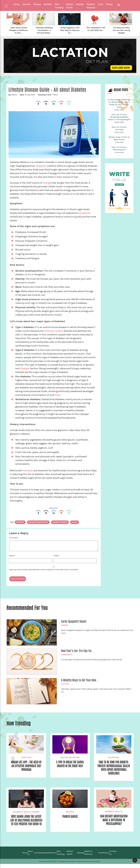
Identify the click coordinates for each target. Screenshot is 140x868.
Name (12, 555)
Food (100, 857)
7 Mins (48, 94)
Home (17, 4)
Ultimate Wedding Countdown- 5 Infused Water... (44, 30)
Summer (38, 857)
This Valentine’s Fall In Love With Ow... (96, 29)
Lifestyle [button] (80, 4)
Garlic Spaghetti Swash (74, 621)
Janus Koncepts (93, 865)
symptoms (85, 213)
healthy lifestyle (60, 522)
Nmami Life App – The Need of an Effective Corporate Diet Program (26, 766)
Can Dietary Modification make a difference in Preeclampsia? (114, 820)
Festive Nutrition (70, 757)
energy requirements (38, 522)
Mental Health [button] (70, 6)
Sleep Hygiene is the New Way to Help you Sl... (70, 30)
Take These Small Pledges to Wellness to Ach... (19, 30)
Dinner (65, 625)
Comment (14, 537)
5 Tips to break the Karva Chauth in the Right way (70, 764)
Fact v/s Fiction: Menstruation (119, 148)
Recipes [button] (37, 4)
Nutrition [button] (48, 4)
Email (57, 555)
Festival (65, 684)
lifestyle (25, 368)
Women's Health (114, 812)
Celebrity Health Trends (26, 812)
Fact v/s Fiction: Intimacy (119, 128)
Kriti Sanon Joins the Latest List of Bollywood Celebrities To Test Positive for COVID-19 (26, 823)
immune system (54, 330)
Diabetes (42, 165)
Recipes (70, 812)
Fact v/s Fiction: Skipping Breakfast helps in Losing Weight (119, 117)
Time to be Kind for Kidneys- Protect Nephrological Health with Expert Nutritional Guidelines (114, 768)
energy (47, 182)
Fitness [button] (109, 4)
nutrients (28, 470)
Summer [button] (26, 4)
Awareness (67, 654)
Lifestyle (26, 757)
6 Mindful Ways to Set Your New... (80, 680)
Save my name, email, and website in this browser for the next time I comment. (44, 569)
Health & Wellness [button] (91, 6)
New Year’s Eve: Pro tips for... (78, 650)
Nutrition (114, 757)
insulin (75, 522)
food (58, 395)
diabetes (20, 522)
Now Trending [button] (59, 6)
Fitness (106, 857)
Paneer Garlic (70, 817)
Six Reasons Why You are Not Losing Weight (121, 30)
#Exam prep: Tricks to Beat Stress (119, 138)
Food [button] (100, 4)
